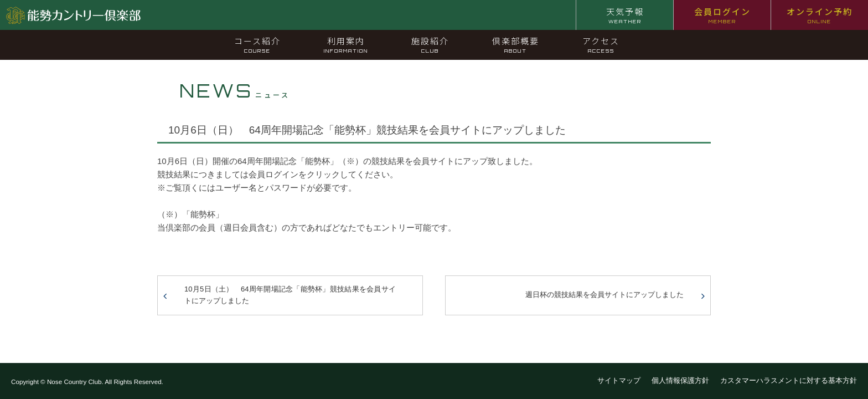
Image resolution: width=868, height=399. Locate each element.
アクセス (601, 44)
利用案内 (346, 44)
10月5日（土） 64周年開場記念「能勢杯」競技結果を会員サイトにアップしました (290, 295)
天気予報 (625, 15)
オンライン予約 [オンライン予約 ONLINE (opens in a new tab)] (820, 15)
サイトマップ (619, 380)
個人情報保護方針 (680, 380)
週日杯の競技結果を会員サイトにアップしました (604, 295)
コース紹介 (257, 44)
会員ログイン (722, 15)
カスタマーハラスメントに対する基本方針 (789, 380)
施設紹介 (430, 44)
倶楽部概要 (516, 44)
